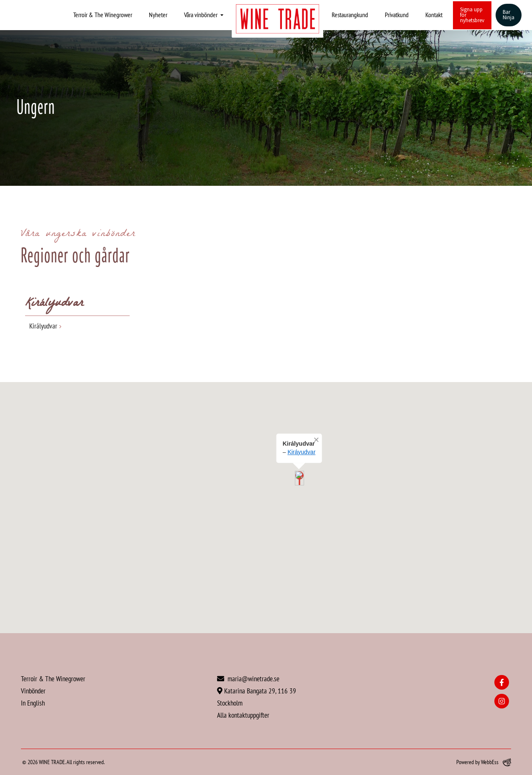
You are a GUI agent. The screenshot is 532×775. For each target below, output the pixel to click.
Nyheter (158, 15)
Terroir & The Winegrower (103, 15)
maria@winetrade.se (248, 679)
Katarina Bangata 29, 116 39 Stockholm (257, 697)
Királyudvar (43, 326)
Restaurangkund (350, 15)
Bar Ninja (509, 15)
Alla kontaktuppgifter (243, 715)
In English (33, 703)
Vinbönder (33, 691)
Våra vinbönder (201, 15)
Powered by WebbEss (484, 762)
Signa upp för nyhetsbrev (472, 15)
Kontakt (434, 15)
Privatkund (397, 15)
